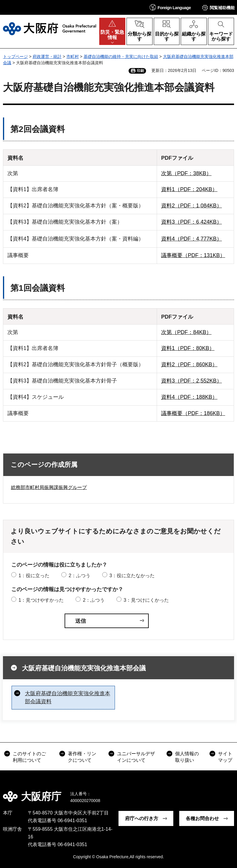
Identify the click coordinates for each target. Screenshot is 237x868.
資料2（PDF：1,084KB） (192, 206)
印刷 (140, 71)
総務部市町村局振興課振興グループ (49, 487)
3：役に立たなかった (132, 576)
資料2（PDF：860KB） (189, 364)
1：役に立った (34, 576)
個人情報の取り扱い (187, 757)
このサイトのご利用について (29, 757)
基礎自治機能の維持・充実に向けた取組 (121, 57)
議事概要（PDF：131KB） (193, 255)
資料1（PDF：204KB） (189, 189)
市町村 (73, 57)
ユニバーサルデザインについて (136, 757)
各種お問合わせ (202, 818)
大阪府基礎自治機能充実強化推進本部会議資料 (68, 697)
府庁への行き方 (142, 818)
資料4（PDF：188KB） (189, 397)
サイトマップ (225, 757)
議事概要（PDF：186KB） (193, 413)
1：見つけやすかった (41, 600)
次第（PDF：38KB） (186, 173)
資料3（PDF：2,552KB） (192, 381)
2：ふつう (80, 576)
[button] (170, 7)
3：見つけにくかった (146, 600)
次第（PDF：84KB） (186, 332)
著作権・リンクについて (82, 757)
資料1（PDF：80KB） (188, 348)
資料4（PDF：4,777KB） (192, 239)
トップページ (15, 57)
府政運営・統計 (47, 57)
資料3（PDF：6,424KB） (192, 222)
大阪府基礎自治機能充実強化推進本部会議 (84, 668)
